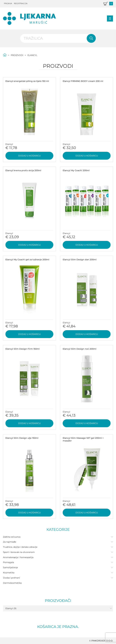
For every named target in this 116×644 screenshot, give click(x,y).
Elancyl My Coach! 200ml (76, 170)
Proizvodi (17, 55)
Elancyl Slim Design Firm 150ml (23, 349)
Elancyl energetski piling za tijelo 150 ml (27, 81)
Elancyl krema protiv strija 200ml (23, 170)
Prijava (8, 3)
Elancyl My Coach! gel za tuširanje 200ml (27, 260)
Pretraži (91, 38)
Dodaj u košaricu (29, 156)
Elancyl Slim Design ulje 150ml (22, 438)
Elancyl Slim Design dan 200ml (80, 260)
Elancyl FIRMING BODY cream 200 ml (83, 81)
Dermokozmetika (12, 583)
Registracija (21, 3)
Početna (5, 55)
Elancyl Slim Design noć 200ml (80, 349)
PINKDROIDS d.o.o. (102, 641)
